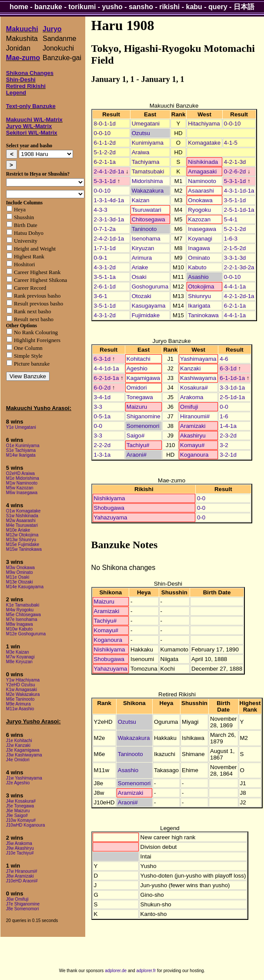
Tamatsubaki (148, 171)
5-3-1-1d (105, 181)
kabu (194, 7)
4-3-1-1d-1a (239, 191)
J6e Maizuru (18, 811)
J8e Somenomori (23, 909)
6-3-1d (102, 359)
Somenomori (143, 426)
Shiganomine (144, 416)
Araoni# (137, 455)
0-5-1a (102, 416)
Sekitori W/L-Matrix (32, 133)
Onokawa (200, 200)
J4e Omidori (18, 760)
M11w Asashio (20, 709)
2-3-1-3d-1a (109, 219)
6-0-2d (102, 388)
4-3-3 (101, 210)
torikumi (82, 7)
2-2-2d (102, 445)
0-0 (224, 407)
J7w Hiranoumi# (22, 871)
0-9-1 (101, 258)
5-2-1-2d (235, 229)
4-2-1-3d (235, 162)
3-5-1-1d (235, 200)
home (19, 7)
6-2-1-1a (105, 162)
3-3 (98, 407)
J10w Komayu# (21, 820)
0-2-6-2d (235, 171)
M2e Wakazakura (23, 694)
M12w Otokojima (22, 535)
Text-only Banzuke (31, 106)
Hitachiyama (204, 124)
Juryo (52, 29)
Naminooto (202, 181)
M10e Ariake (18, 530)
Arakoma (192, 397)
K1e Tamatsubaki (23, 605)
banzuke (48, 7)
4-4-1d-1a (107, 368)
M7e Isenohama (22, 619)
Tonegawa (140, 397)
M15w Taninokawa (24, 549)
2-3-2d (228, 436)
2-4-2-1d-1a (109, 239)
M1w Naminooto (22, 483)
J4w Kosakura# (21, 801)
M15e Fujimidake (23, 544)
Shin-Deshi (21, 80)
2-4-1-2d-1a (109, 171)
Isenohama (146, 239)
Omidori (137, 388)
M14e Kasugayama (25, 587)
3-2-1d (228, 455)
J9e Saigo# (17, 816)
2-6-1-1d (105, 287)
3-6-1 (101, 296)
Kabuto (197, 267)
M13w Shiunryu (21, 540)
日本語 (244, 7)
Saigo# (136, 436)
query (218, 7)
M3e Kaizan (18, 652)
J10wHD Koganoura (26, 825)
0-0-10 (232, 124)
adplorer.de (116, 971)
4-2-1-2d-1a (239, 296)
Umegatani (146, 124)
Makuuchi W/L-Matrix (34, 120)
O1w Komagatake (23, 511)
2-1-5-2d (235, 248)
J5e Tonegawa (20, 806)
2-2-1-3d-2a (239, 267)
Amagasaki (202, 171)
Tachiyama (146, 162)
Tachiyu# (138, 445)
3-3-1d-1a (232, 388)
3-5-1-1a (105, 277)
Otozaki (142, 296)
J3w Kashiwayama (24, 755)
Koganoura (194, 455)
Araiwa (141, 152)
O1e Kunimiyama (23, 446)
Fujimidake (146, 315)
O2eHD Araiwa (20, 473)
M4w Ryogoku (20, 610)
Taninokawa (203, 315)
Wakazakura (148, 191)
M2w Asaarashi (21, 521)
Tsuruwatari (147, 210)
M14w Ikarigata (21, 455)
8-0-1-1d (105, 124)
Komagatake (204, 143)
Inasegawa (202, 229)
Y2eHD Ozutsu (21, 685)
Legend (16, 93)
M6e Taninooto (20, 699)
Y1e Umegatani (21, 427)
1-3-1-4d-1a (109, 200)
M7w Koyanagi (20, 657)
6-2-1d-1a (107, 378)
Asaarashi (201, 191)
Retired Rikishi (26, 86)
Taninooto (144, 229)
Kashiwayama (198, 378)
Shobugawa (109, 508)
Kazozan (199, 219)
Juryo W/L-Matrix (29, 126)
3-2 (224, 445)
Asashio (198, 277)
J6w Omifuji (17, 899)
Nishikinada (203, 162)
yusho (112, 7)
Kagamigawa (143, 378)
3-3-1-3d (235, 258)
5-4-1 (231, 219)
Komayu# (192, 445)
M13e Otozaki (20, 582)
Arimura (142, 258)
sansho (141, 7)
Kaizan (141, 200)
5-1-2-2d (105, 152)
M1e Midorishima (23, 478)
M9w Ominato (20, 572)
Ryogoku (199, 210)
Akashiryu (193, 436)
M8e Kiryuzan (19, 662)
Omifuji (189, 407)
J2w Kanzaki (18, 745)
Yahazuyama (111, 517)
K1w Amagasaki (22, 690)
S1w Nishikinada (22, 516)
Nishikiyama (110, 498)
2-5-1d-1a (232, 397)
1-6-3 (231, 239)
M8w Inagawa (20, 624)
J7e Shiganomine (23, 904)
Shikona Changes (30, 73)
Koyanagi (200, 239)
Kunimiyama (148, 143)
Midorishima (147, 181)
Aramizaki (193, 426)
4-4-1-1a (235, 287)
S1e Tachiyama (21, 450)
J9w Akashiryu (20, 848)
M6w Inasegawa (22, 493)
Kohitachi (139, 359)
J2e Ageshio (18, 783)
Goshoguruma (150, 287)
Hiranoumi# (195, 416)
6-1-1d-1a (232, 378)
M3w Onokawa (20, 568)
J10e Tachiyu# (20, 853)
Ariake (140, 267)
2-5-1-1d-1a (239, 210)
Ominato (199, 258)
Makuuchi (22, 29)
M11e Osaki (18, 577)
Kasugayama (149, 306)
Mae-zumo (23, 58)
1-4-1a (228, 426)
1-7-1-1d (105, 248)
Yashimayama (198, 359)
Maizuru (137, 407)
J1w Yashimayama (24, 778)
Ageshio (137, 368)
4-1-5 (231, 143)
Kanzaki (190, 368)
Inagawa (199, 248)
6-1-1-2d (105, 143)
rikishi (169, 7)
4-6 (224, 359)
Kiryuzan (143, 248)
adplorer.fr (146, 971)
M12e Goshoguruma (26, 634)
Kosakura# (194, 388)
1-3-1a (102, 455)
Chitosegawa (149, 219)
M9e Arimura (18, 704)
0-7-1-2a (105, 229)
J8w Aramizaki (20, 876)
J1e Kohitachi (19, 741)
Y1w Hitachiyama (23, 680)
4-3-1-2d (105, 267)
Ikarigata (199, 306)
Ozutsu (141, 133)
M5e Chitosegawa (23, 615)
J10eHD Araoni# (22, 881)
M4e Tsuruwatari (22, 525)
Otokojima (201, 287)
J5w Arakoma (19, 843)
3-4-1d (102, 397)
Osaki (139, 277)
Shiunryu (199, 296)
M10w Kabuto (19, 629)
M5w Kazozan (20, 488)
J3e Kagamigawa (23, 750)
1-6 (224, 416)
